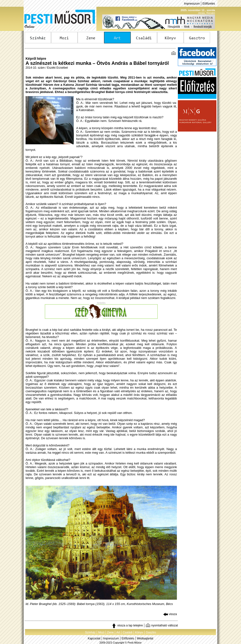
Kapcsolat (94, 638)
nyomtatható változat (162, 625)
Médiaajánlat (145, 638)
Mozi (101, 632)
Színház (90, 632)
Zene (110, 632)
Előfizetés (209, 4)
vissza (170, 614)
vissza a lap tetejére (127, 625)
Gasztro (151, 632)
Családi (127, 632)
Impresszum (192, 4)
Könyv (139, 632)
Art (118, 632)
